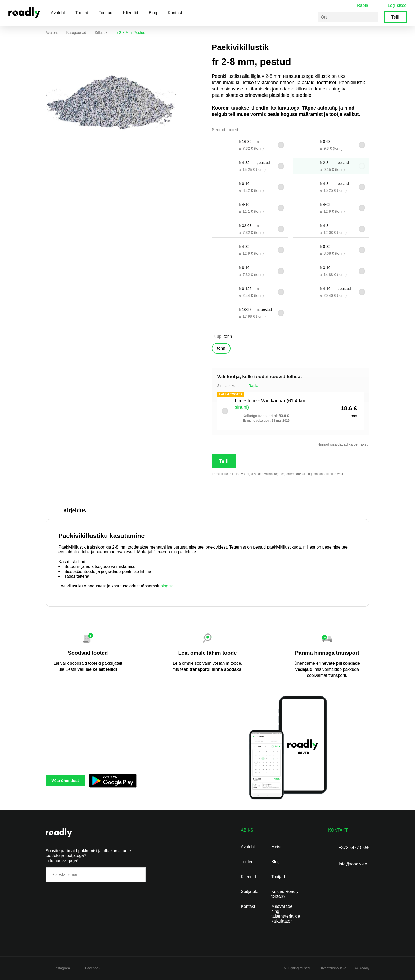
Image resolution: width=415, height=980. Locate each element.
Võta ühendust (71, 781)
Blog (153, 13)
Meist (276, 847)
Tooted (82, 13)
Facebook (93, 968)
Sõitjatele (250, 892)
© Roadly (362, 968)
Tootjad (106, 13)
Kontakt (175, 13)
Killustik (101, 33)
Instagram (62, 968)
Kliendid (131, 13)
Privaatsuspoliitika (332, 968)
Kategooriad (76, 33)
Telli (395, 17)
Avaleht (58, 13)
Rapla (363, 5)
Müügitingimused (297, 968)
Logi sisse (397, 5)
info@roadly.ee (353, 864)
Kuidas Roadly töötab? (285, 894)
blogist (166, 586)
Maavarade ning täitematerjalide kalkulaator (286, 914)
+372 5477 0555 (354, 848)
